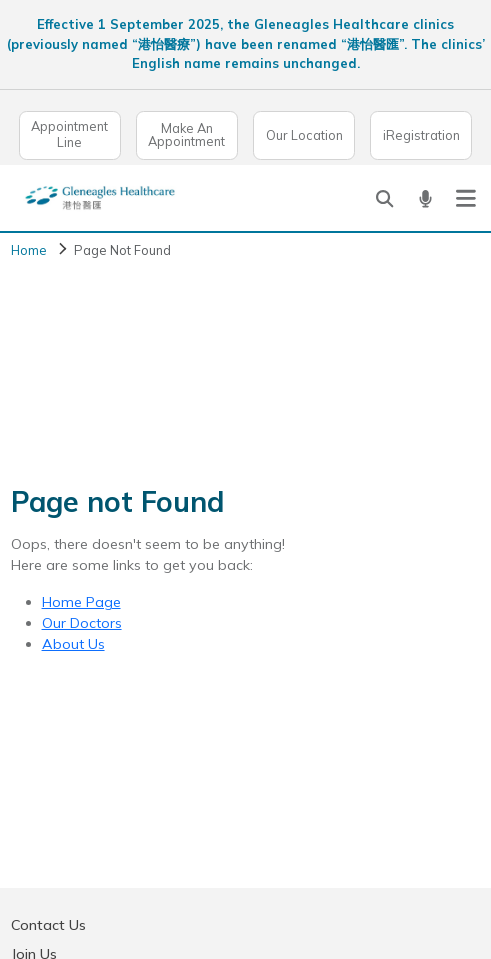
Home (29, 250)
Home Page (81, 602)
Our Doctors (82, 623)
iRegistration (421, 135)
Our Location (304, 135)
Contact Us (48, 925)
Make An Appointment (186, 134)
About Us (73, 644)
